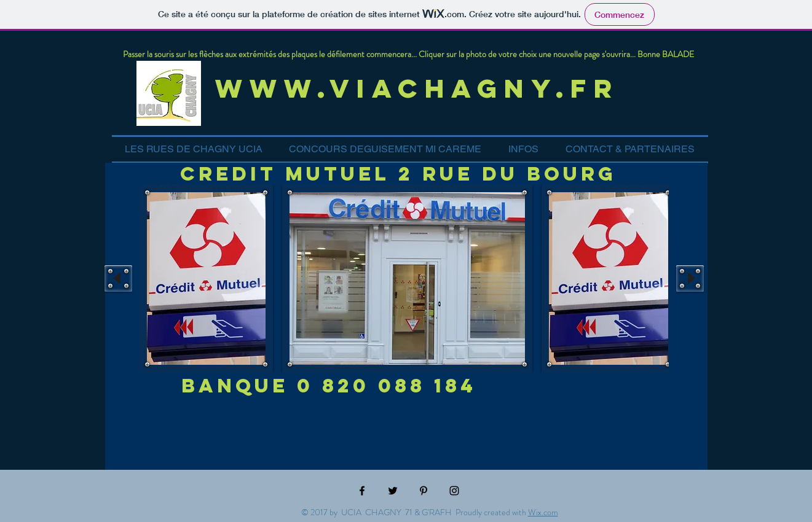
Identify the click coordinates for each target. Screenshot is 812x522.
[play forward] (690, 279)
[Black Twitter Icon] (393, 491)
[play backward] (118, 279)
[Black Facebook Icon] (362, 491)
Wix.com (543, 512)
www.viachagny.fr (424, 88)
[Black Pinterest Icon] (424, 491)
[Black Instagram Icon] (454, 491)
